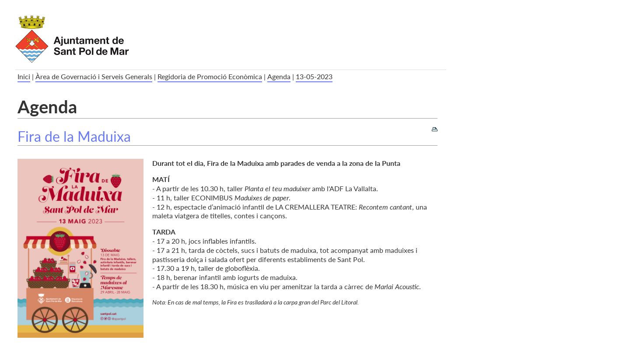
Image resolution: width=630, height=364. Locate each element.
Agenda (279, 76)
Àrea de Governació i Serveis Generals (94, 76)
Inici (24, 76)
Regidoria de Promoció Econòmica (210, 76)
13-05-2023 (314, 76)
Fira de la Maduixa (74, 136)
